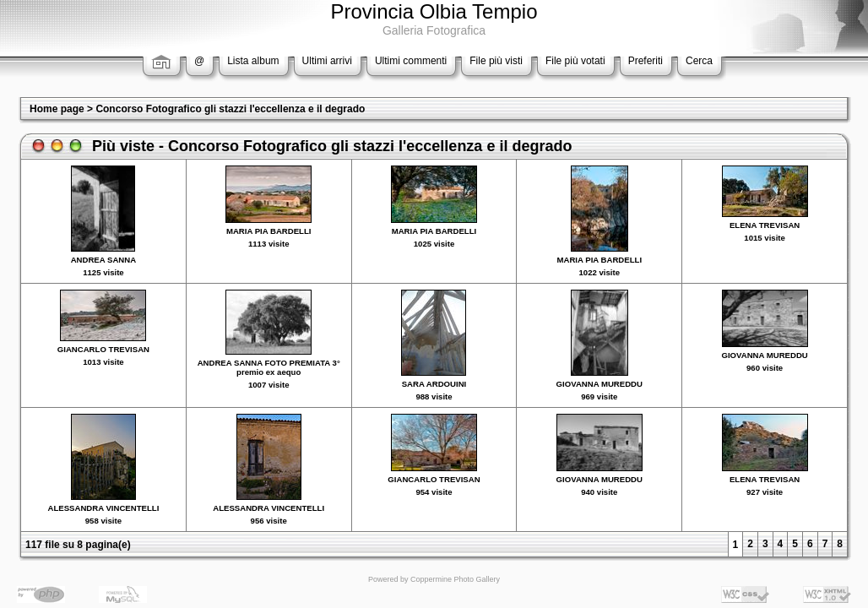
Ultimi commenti (411, 61)
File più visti (496, 61)
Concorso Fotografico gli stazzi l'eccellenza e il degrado (230, 109)
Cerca (699, 61)
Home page (57, 109)
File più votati (575, 61)
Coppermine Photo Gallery (455, 579)
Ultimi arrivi (327, 61)
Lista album (253, 61)
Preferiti (646, 61)
